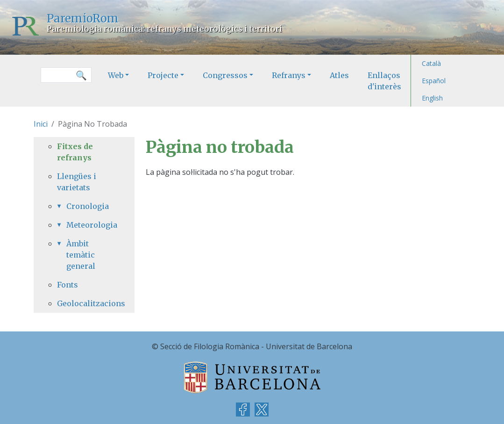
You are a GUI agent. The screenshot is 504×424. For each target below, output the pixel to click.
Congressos (225, 75)
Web (116, 75)
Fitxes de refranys (75, 152)
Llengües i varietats (77, 182)
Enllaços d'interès (384, 81)
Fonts (67, 285)
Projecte (163, 75)
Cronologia (88, 206)
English (432, 98)
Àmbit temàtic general (81, 255)
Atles (339, 75)
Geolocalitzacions (84, 303)
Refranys (289, 75)
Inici (41, 124)
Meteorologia (89, 225)
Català (431, 63)
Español (434, 81)
